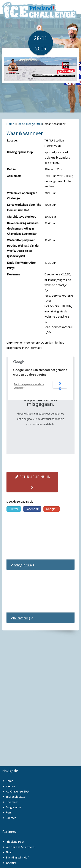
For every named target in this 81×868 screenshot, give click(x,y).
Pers (9, 812)
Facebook (32, 509)
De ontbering (22, 618)
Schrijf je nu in (32, 482)
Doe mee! (12, 802)
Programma (13, 807)
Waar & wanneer (55, 124)
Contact (11, 818)
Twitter (14, 509)
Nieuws (10, 786)
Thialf (9, 852)
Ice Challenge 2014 (30, 124)
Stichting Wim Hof (17, 857)
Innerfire (11, 863)
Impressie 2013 (15, 797)
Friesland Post (15, 842)
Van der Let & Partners (20, 847)
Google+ (52, 509)
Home (10, 124)
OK (60, 385)
